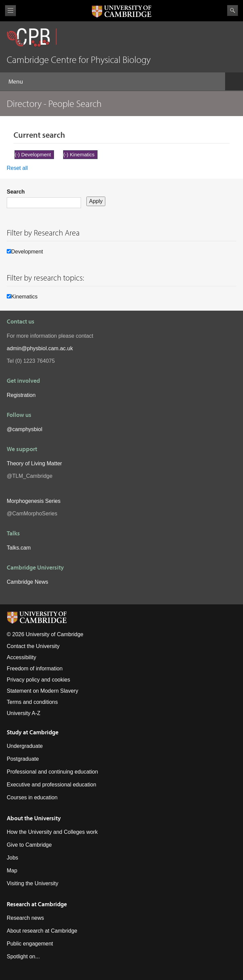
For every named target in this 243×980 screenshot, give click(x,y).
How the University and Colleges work (52, 832)
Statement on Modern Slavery (43, 691)
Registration (21, 395)
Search (233, 10)
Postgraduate (23, 759)
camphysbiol (27, 429)
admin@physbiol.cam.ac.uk (40, 348)
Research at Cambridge (37, 904)
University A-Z (24, 713)
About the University (34, 818)
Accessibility (21, 657)
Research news (25, 918)
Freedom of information (35, 669)
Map (12, 871)
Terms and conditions (32, 702)
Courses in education (32, 797)
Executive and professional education (51, 785)
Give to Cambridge (29, 845)
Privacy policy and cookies (38, 680)
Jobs (12, 858)
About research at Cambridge (42, 931)
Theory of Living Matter (34, 463)
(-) (18, 154)
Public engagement (30, 944)
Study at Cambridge (33, 732)
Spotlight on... (23, 956)
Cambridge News (28, 582)
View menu (10, 11)
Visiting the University (33, 883)
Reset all (17, 168)
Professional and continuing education (52, 772)
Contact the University (33, 646)
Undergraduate (25, 746)
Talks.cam (19, 548)
